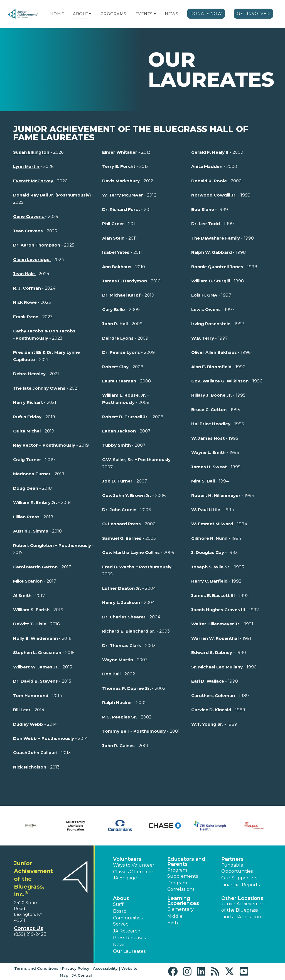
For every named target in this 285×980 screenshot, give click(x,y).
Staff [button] (118, 904)
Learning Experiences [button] (183, 901)
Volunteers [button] (127, 859)
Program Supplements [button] (183, 873)
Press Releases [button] (129, 938)
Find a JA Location (241, 917)
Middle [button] (175, 916)
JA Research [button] (127, 931)
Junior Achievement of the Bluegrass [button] (244, 907)
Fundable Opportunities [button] (237, 868)
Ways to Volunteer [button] (134, 865)
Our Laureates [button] (129, 951)
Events (144, 14)
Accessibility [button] (105, 968)
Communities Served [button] (128, 921)
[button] (90, 14)
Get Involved (253, 14)
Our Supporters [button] (239, 878)
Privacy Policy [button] (76, 968)
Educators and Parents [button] (186, 862)
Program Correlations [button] (181, 886)
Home (57, 14)
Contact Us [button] (29, 928)
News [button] (119, 945)
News (172, 14)
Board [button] (120, 911)
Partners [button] (232, 859)
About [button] (121, 898)
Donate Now (206, 14)
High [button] (173, 923)
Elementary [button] (180, 909)
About (81, 14)
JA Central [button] (82, 975)
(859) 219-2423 (30, 934)
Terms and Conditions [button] (36, 968)
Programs (113, 14)
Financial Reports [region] (240, 885)
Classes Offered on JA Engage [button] (134, 875)
